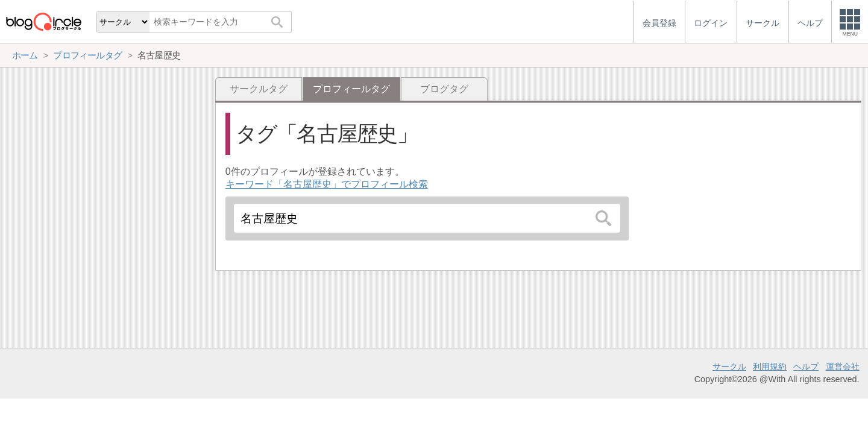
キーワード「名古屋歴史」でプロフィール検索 (327, 184)
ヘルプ (806, 366)
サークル (729, 366)
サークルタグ (259, 89)
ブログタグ (444, 89)
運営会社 (843, 366)
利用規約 (770, 366)
